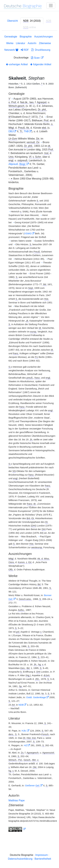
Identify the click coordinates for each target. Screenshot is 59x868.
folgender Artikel (41, 64)
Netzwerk (11, 50)
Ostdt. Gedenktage (36, 697)
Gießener (32, 786)
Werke (10, 43)
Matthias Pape (17, 800)
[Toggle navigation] (51, 6)
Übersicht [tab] (12, 21)
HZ (25, 745)
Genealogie (11, 37)
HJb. (24, 731)
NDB (21, 705)
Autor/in (32, 43)
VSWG (28, 234)
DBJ (11, 131)
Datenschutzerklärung (20, 859)
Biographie (26, 37)
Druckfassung (41, 50)
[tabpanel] (29, 434)
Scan (36, 58)
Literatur (21, 43)
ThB (26, 131)
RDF (25, 50)
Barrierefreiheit (43, 859)
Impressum (41, 855)
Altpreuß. (17, 164)
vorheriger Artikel (17, 64)
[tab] (32, 21)
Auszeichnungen (44, 37)
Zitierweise (45, 43)
